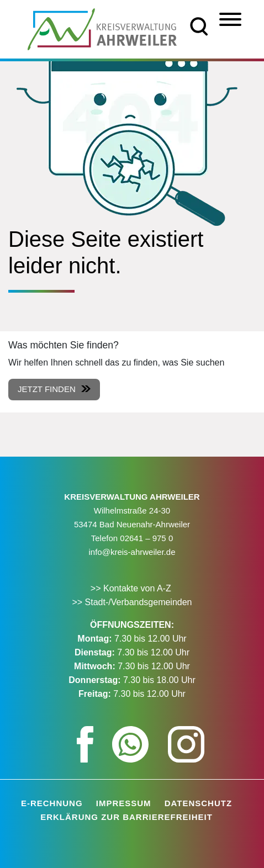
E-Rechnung (52, 803)
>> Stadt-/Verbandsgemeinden (132, 602)
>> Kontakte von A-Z (132, 588)
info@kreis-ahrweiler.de (132, 552)
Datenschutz (198, 803)
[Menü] (230, 19)
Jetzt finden (47, 389)
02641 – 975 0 (146, 538)
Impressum (124, 803)
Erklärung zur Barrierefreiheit (126, 817)
